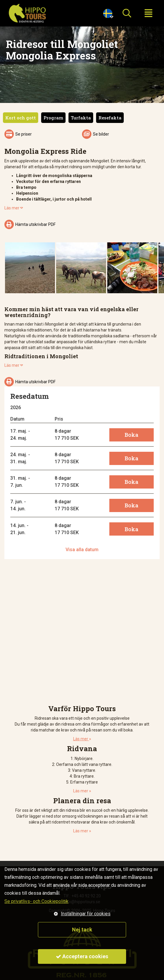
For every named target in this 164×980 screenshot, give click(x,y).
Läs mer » (82, 791)
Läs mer (14, 208)
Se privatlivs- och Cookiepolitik (36, 901)
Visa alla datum (82, 550)
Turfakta (81, 118)
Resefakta (110, 118)
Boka (132, 435)
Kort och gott (21, 118)
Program (53, 118)
